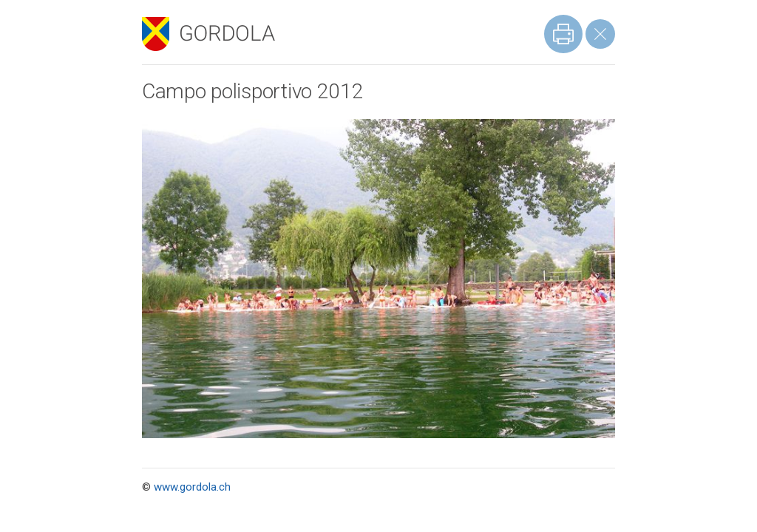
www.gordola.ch (192, 487)
